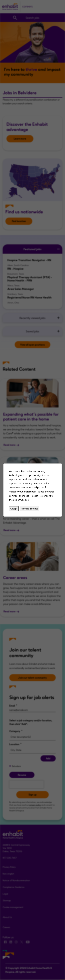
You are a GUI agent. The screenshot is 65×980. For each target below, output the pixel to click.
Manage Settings (29, 508)
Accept (14, 508)
